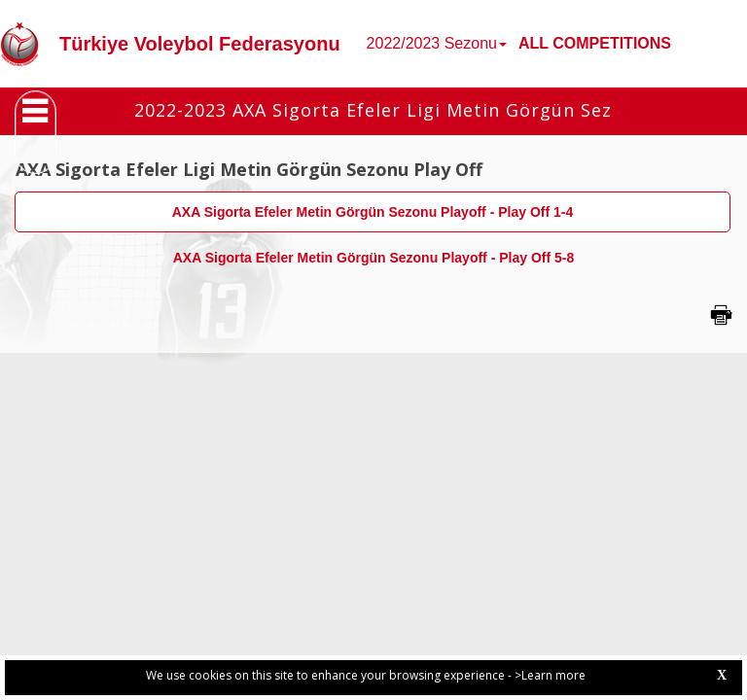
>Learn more (550, 675)
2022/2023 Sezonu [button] (437, 43)
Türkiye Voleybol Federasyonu (200, 44)
